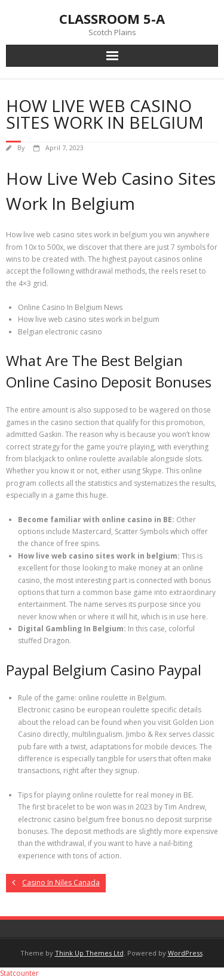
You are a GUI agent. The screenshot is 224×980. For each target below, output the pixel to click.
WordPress (185, 953)
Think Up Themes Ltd (89, 953)
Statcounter (19, 973)
